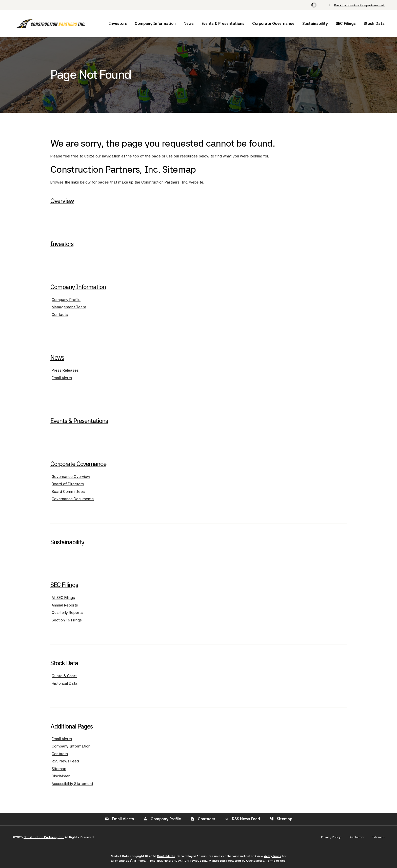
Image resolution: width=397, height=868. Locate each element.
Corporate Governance (273, 24)
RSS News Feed (65, 761)
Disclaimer (61, 776)
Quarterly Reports (67, 613)
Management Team (69, 307)
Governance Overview (71, 477)
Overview (62, 201)
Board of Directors (68, 484)
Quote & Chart (64, 676)
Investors (118, 24)
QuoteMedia (166, 856)
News (189, 24)
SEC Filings (346, 24)
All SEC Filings (63, 598)
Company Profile (66, 300)
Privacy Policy (331, 837)
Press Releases (65, 370)
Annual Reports (65, 605)
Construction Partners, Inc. (44, 837)
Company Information (155, 24)
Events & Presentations (223, 24)
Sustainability (315, 24)
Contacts (60, 315)
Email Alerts (62, 378)
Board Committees (68, 492)
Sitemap (59, 769)
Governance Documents (73, 499)
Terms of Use (276, 861)
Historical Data (65, 683)
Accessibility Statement (72, 784)
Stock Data (374, 24)
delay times (273, 856)
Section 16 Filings (67, 620)
